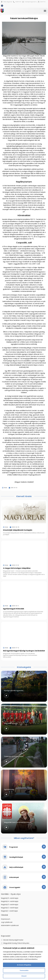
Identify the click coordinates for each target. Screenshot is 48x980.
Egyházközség (9, 789)
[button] (45, 11)
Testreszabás (24, 970)
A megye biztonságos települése (17, 568)
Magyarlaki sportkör (11, 723)
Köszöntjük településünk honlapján (18, 530)
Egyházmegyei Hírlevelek (14, 609)
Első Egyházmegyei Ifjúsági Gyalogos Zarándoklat (24, 651)
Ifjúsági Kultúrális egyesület (14, 691)
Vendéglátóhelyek (16, 857)
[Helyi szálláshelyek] (5, 867)
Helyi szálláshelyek (16, 867)
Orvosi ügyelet (15, 887)
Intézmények (14, 877)
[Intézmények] (5, 877)
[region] (24, 963)
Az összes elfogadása (24, 965)
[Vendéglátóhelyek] (5, 857)
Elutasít (24, 976)
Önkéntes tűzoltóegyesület (14, 756)
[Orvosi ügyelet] (5, 887)
